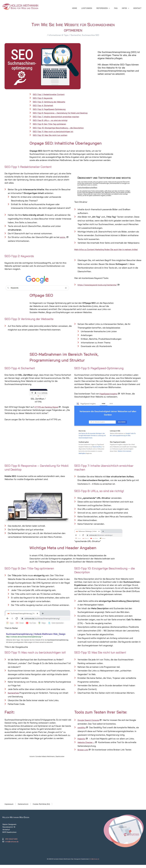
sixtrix (63, 237)
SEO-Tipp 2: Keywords (43, 98)
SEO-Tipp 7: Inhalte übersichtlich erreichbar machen (58, 117)
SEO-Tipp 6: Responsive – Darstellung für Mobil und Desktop (62, 113)
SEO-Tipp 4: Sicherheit (43, 105)
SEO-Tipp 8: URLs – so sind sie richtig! (51, 120)
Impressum (9, 807)
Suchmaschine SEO (92, 35)
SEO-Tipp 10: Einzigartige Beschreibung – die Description (60, 128)
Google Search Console (89, 723)
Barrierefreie (14, 696)
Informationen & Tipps (57, 35)
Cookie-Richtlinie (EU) (41, 807)
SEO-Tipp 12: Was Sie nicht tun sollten (51, 135)
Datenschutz (23, 807)
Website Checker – (87, 745)
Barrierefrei (76, 35)
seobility (82, 731)
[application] (112, 8)
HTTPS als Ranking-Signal (47, 410)
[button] (106, 8)
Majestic (82, 742)
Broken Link (83, 753)
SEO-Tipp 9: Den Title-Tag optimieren (50, 124)
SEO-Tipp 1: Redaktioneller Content (49, 94)
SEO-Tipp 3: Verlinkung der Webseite (50, 102)
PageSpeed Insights (109, 397)
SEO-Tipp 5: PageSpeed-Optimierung (50, 109)
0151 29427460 (11, 842)
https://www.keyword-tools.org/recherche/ (99, 288)
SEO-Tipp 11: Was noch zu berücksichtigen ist (54, 131)
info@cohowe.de (12, 845)
